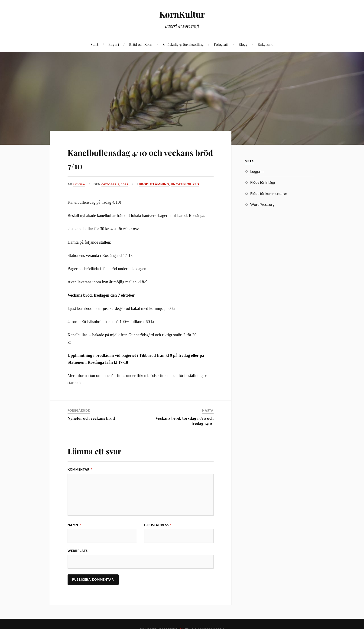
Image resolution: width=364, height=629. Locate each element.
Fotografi (221, 44)
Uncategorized (188, 184)
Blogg (243, 44)
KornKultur (182, 14)
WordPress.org (262, 204)
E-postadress (158, 525)
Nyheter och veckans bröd (91, 418)
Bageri (114, 44)
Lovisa (80, 184)
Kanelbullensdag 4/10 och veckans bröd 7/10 (128, 158)
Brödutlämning (157, 184)
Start (94, 44)
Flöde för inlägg (263, 182)
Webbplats (78, 551)
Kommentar (80, 469)
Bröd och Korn (141, 44)
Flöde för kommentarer (269, 193)
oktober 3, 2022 (117, 184)
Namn (74, 525)
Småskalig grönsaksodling (183, 44)
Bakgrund (266, 44)
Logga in (257, 171)
